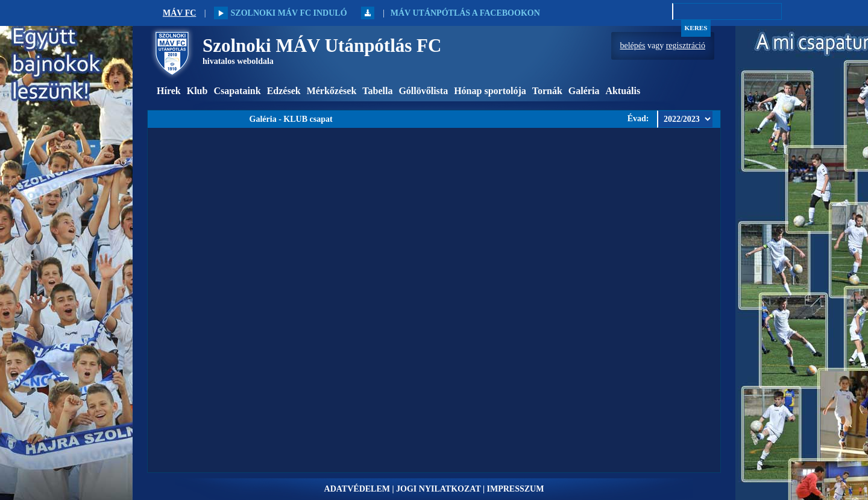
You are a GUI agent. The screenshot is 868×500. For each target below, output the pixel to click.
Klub (197, 91)
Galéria (584, 91)
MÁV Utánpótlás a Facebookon (465, 13)
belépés (633, 46)
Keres (696, 28)
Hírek (169, 91)
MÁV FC (179, 13)
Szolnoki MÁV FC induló (280, 13)
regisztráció (686, 46)
